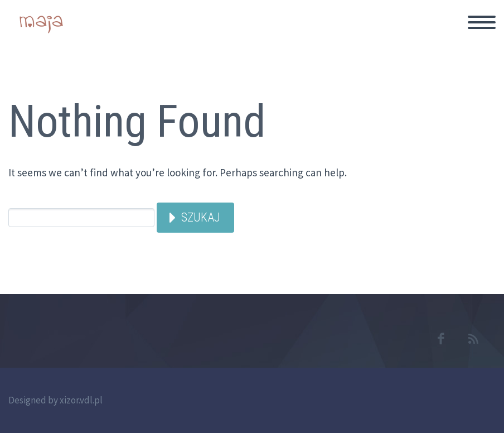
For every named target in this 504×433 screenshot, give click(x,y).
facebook (440, 339)
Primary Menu (482, 22)
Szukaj (201, 217)
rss (473, 339)
